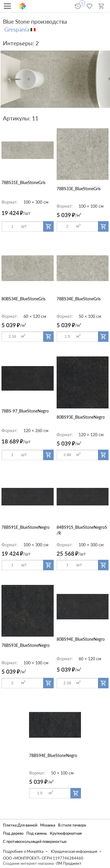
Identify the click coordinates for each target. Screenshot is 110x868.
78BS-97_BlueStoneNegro (25, 411)
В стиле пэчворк (72, 825)
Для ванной (27, 825)
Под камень (37, 833)
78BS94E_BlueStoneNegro (53, 755)
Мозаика (48, 825)
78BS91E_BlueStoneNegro (26, 527)
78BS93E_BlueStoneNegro (26, 645)
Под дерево (13, 833)
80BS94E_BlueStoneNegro (81, 639)
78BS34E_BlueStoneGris (79, 299)
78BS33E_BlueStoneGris (79, 189)
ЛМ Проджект (69, 863)
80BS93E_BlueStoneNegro (81, 417)
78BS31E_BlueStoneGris (23, 182)
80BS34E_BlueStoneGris (23, 299)
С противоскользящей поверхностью (35, 842)
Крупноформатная (66, 833)
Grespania (17, 29)
